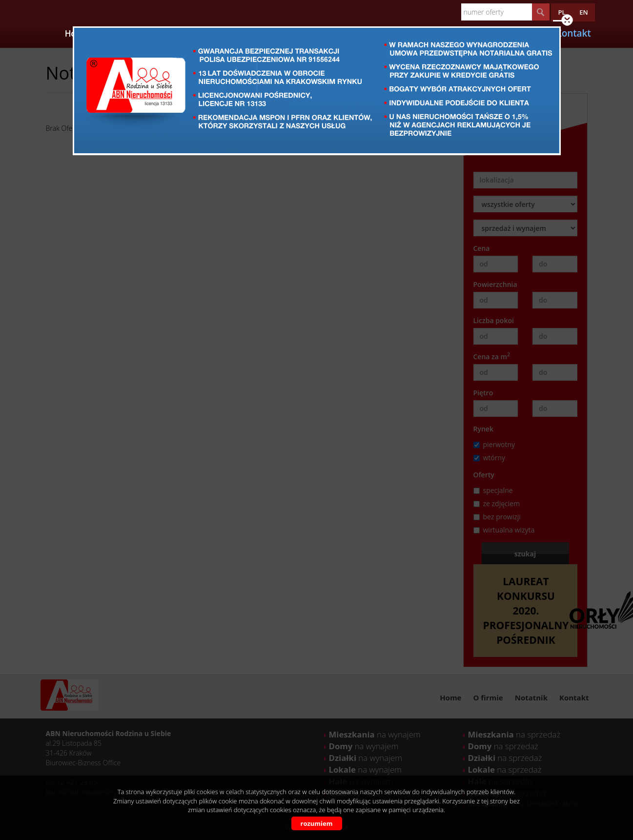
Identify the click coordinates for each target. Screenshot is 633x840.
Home (77, 33)
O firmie (112, 33)
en (583, 12)
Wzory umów (438, 33)
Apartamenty (195, 33)
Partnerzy (248, 33)
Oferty (149, 33)
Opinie (392, 33)
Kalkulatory (297, 33)
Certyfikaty (349, 33)
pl (562, 12)
